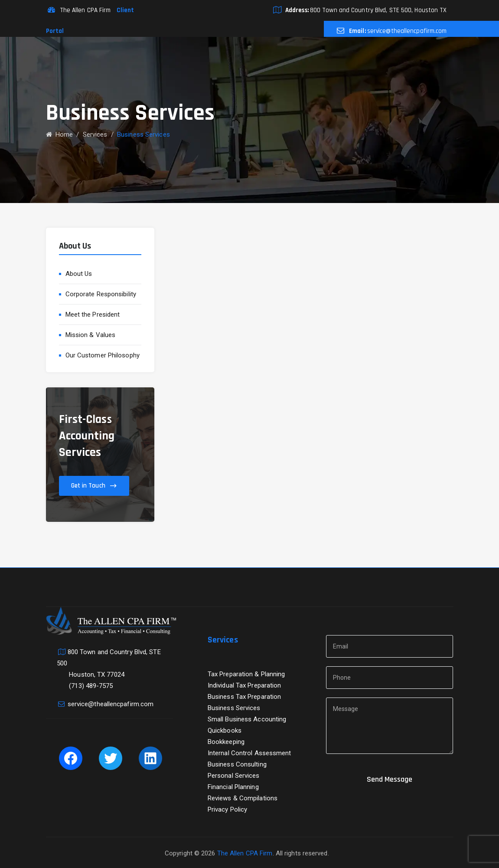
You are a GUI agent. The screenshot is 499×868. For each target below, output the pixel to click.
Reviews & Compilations (243, 798)
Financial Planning (233, 787)
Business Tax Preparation (244, 697)
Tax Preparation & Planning (246, 674)
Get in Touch (88, 486)
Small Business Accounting (247, 719)
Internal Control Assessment (249, 753)
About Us (79, 274)
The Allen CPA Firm (245, 853)
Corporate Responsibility (101, 294)
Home (60, 134)
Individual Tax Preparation (245, 685)
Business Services (234, 708)
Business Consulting (237, 764)
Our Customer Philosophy (103, 355)
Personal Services (234, 776)
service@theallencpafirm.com (407, 31)
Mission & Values (91, 335)
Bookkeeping (226, 742)
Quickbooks (225, 730)
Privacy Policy (227, 809)
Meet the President (93, 314)
